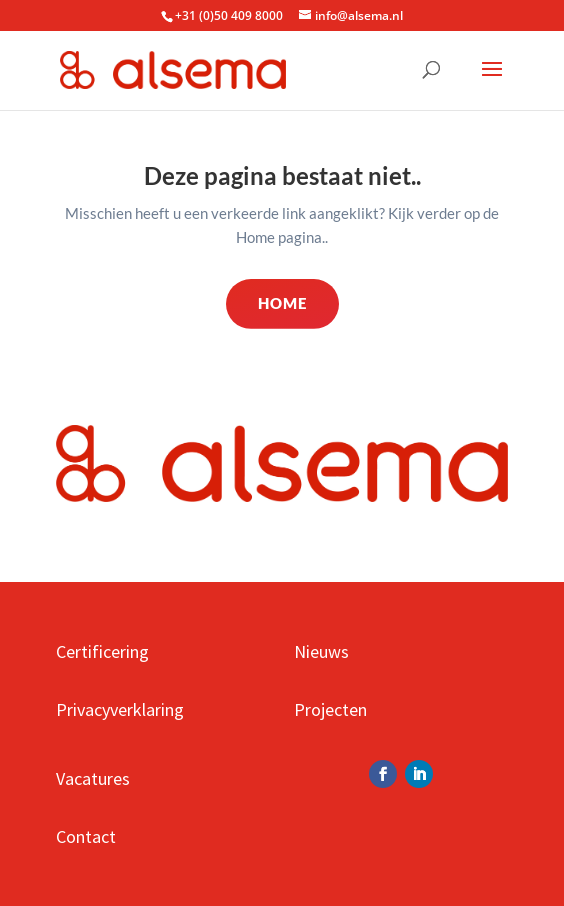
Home (282, 303)
